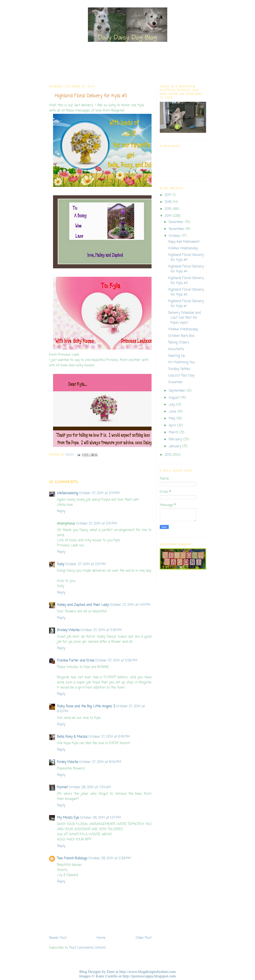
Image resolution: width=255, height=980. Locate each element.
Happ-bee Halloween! (184, 242)
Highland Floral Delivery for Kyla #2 (186, 292)
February (176, 439)
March (174, 432)
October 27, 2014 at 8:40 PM (100, 762)
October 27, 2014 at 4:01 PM (130, 605)
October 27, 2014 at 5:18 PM (101, 630)
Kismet (62, 787)
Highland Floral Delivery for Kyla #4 (186, 269)
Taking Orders (179, 342)
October (175, 236)
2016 (169, 202)
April (173, 425)
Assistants (176, 349)
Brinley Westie (68, 630)
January (176, 446)
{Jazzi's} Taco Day (181, 375)
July (172, 405)
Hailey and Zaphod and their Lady (83, 605)
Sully (61, 564)
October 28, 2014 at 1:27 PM (100, 818)
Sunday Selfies (179, 369)
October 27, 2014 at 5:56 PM (116, 661)
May (173, 418)
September (178, 391)
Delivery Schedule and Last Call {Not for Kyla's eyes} (184, 318)
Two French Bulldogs (72, 858)
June (173, 412)
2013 (169, 455)
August (175, 398)
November (177, 229)
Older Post (144, 938)
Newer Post (58, 938)
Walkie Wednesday (183, 248)
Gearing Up (177, 356)
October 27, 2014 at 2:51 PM (96, 524)
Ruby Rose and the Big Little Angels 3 (86, 706)
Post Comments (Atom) (88, 948)
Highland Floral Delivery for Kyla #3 (186, 280)
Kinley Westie (68, 762)
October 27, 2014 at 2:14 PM (99, 493)
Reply (61, 511)
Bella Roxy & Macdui (72, 737)
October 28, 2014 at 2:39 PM (110, 858)
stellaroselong (68, 493)
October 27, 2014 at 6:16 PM (109, 737)
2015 (169, 209)
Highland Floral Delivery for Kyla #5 (186, 257)
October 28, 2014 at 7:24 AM (90, 787)
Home (101, 938)
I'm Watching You (181, 362)
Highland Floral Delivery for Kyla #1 (186, 304)
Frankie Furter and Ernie (76, 661)
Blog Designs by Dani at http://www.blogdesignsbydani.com (127, 972)
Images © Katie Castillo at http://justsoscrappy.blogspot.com (128, 976)
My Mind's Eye (68, 818)
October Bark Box (181, 336)
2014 (169, 216)
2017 (169, 195)
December (177, 222)
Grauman (175, 382)
